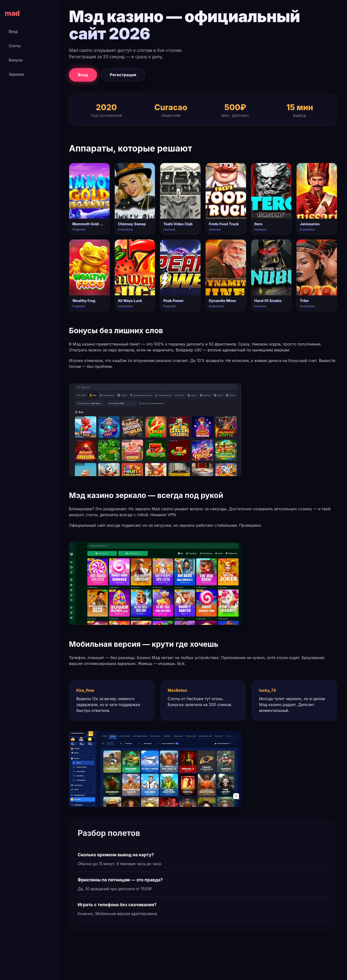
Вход (13, 32)
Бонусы (16, 60)
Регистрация (123, 75)
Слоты (15, 46)
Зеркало (16, 74)
